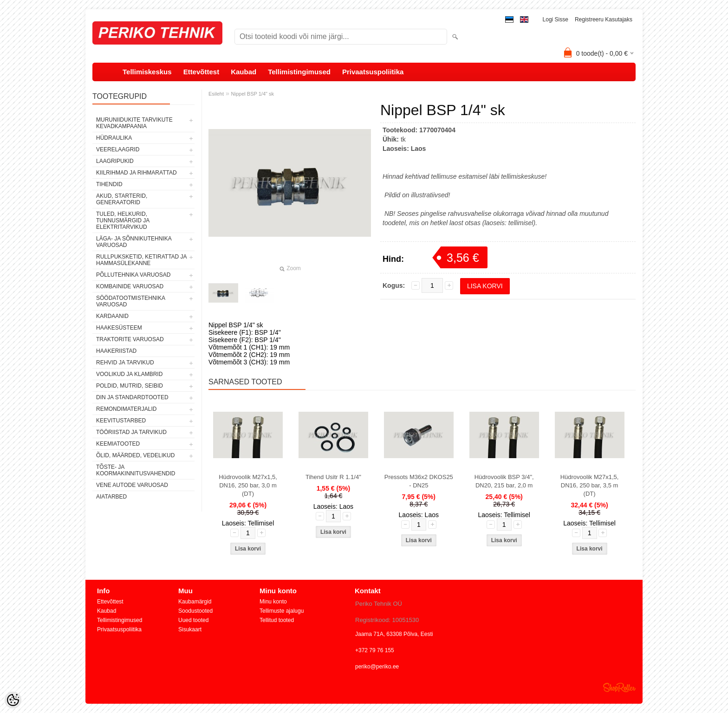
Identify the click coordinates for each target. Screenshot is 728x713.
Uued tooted (193, 620)
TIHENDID (109, 184)
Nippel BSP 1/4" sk (253, 94)
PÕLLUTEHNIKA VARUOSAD (133, 275)
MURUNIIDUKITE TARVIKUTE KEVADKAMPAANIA (134, 123)
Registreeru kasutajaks (604, 19)
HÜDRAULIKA (114, 138)
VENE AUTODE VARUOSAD (132, 485)
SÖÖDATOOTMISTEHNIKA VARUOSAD (130, 301)
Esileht (216, 94)
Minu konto (273, 602)
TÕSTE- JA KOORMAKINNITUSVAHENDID (136, 470)
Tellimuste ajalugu (282, 611)
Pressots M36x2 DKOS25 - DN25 (419, 481)
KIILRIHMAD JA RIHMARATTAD (136, 173)
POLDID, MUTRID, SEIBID (130, 386)
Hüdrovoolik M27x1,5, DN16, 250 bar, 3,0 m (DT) (248, 485)
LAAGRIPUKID (115, 161)
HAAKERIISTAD (116, 351)
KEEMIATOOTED (118, 444)
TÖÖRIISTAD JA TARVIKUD (131, 432)
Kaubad (244, 72)
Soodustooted (195, 611)
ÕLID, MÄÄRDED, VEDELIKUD (135, 455)
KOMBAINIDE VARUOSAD (130, 286)
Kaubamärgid (195, 602)
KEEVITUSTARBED (121, 421)
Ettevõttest (201, 72)
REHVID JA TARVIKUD (125, 363)
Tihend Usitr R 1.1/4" (333, 477)
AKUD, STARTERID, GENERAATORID (122, 199)
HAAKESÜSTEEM (119, 328)
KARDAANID (112, 316)
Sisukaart (190, 629)
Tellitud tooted (277, 620)
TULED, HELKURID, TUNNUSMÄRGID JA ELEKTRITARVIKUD (123, 220)
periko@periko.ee (377, 667)
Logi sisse (556, 19)
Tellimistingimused (299, 72)
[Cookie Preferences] (13, 700)
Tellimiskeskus (147, 72)
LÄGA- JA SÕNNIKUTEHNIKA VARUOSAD (134, 242)
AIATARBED (111, 497)
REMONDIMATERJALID (126, 409)
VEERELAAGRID (118, 149)
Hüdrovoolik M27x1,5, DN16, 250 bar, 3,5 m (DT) (590, 485)
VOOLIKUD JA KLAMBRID (129, 374)
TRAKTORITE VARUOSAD (130, 339)
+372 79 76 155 (375, 650)
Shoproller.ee (619, 687)
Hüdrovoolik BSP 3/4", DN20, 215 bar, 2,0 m (504, 481)
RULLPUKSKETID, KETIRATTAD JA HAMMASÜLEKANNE (141, 260)
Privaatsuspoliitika (373, 72)
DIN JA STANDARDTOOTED (132, 397)
